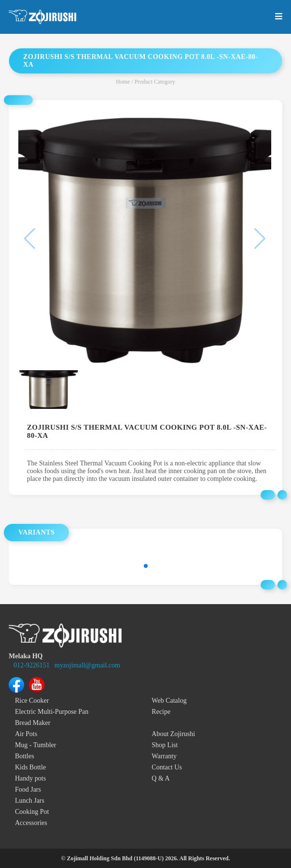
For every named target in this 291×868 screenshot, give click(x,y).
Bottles (25, 756)
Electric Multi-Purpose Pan (52, 712)
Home (123, 82)
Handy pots (30, 778)
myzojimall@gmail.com (87, 665)
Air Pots (26, 734)
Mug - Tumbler (36, 745)
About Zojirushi (173, 734)
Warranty (164, 756)
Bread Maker (33, 723)
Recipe (161, 712)
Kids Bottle (30, 767)
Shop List (165, 745)
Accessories (31, 823)
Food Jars (28, 789)
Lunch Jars (30, 801)
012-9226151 (32, 665)
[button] (146, 566)
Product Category (155, 82)
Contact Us (167, 767)
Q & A (160, 778)
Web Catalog (169, 701)
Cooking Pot (32, 812)
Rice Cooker (32, 701)
